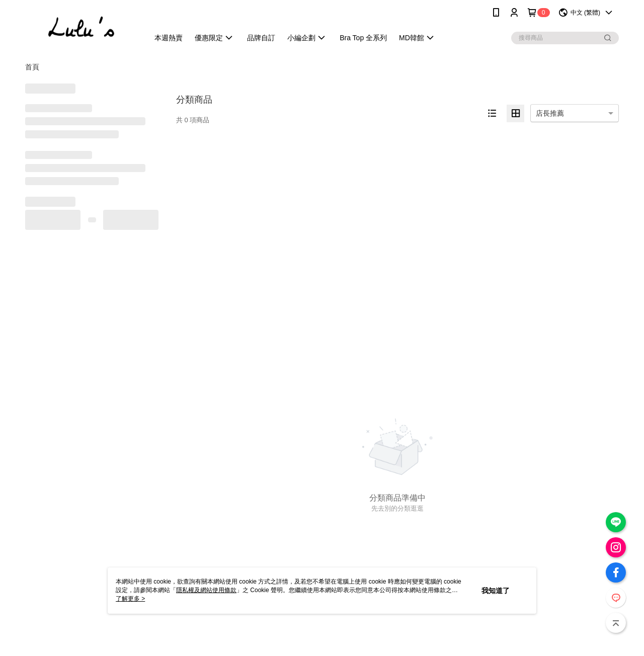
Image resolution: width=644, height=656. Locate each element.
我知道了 (496, 591)
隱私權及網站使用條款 (206, 590)
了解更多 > (130, 599)
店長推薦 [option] (550, 113)
